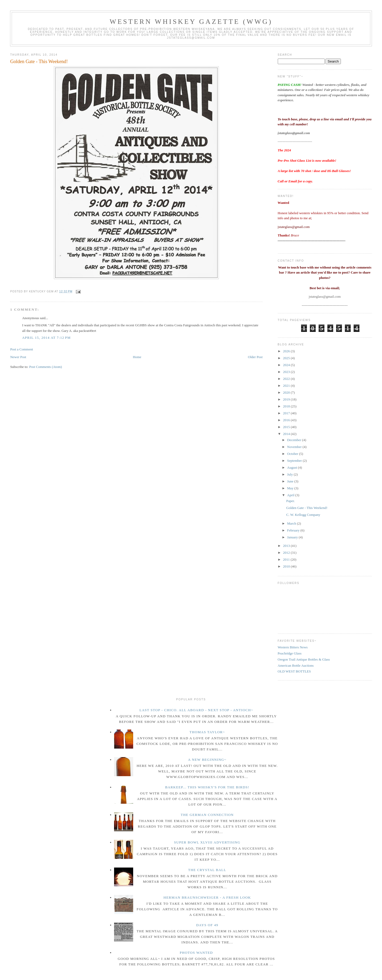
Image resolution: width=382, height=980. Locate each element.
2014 (287, 434)
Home (137, 357)
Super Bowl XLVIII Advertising (207, 842)
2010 (287, 566)
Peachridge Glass (290, 653)
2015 (287, 427)
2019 (287, 399)
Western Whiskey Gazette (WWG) (191, 22)
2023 (287, 372)
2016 (287, 420)
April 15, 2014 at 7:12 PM (46, 338)
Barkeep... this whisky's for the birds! (207, 787)
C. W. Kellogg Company (303, 515)
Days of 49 (207, 925)
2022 (287, 379)
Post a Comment (21, 349)
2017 (287, 413)
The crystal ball (207, 870)
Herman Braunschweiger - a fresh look (207, 897)
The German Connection (207, 815)
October (293, 454)
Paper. (290, 501)
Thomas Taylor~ (207, 732)
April (291, 495)
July (290, 474)
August (292, 467)
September (295, 461)
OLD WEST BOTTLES (294, 671)
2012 (287, 553)
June (291, 481)
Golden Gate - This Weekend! (39, 61)
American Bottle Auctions (296, 665)
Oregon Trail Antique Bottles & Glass (304, 659)
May (291, 488)
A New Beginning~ (207, 760)
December (295, 440)
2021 (287, 386)
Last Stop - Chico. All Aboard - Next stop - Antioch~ (196, 710)
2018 (287, 406)
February (294, 530)
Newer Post (18, 357)
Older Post (255, 357)
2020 (287, 392)
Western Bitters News (293, 647)
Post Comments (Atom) (46, 367)
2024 (287, 365)
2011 (287, 559)
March (292, 523)
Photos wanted (196, 953)
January (293, 537)
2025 (287, 358)
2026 (287, 351)
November (295, 447)
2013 (287, 546)
